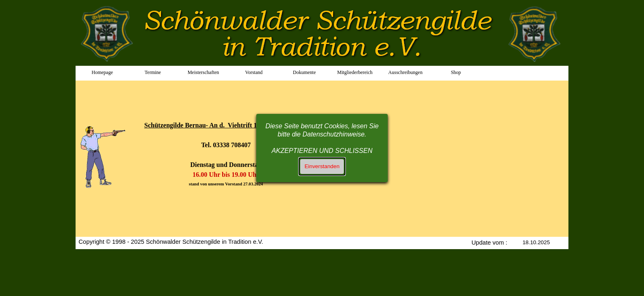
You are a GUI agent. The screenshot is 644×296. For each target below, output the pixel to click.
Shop (456, 72)
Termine (153, 72)
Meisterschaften (204, 72)
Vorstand (254, 72)
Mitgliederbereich (355, 72)
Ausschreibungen (405, 72)
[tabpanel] (106, 137)
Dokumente (304, 72)
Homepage (102, 72)
